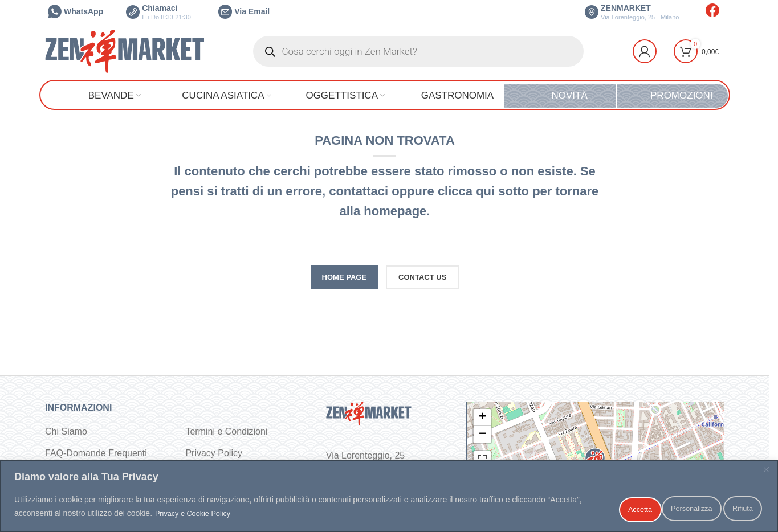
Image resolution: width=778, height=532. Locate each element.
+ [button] (482, 418)
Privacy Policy (214, 453)
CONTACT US (422, 277)
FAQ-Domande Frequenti (96, 453)
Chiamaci (158, 12)
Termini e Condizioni (226, 431)
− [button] (482, 435)
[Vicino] (766, 474)
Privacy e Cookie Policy (233, 515)
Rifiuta (672, 509)
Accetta (734, 509)
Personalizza (600, 509)
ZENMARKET (632, 12)
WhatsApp (76, 11)
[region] (389, 498)
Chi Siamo (66, 431)
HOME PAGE (345, 277)
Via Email (244, 11)
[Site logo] (125, 50)
